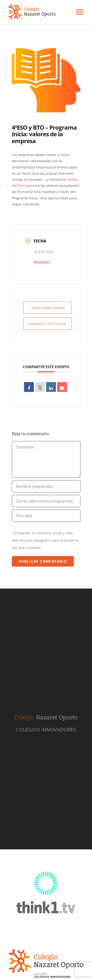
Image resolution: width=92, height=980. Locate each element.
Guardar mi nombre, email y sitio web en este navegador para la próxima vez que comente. (45, 540)
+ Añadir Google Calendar (47, 308)
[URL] (46, 516)
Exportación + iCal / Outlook (47, 324)
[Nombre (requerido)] (46, 486)
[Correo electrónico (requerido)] (46, 501)
